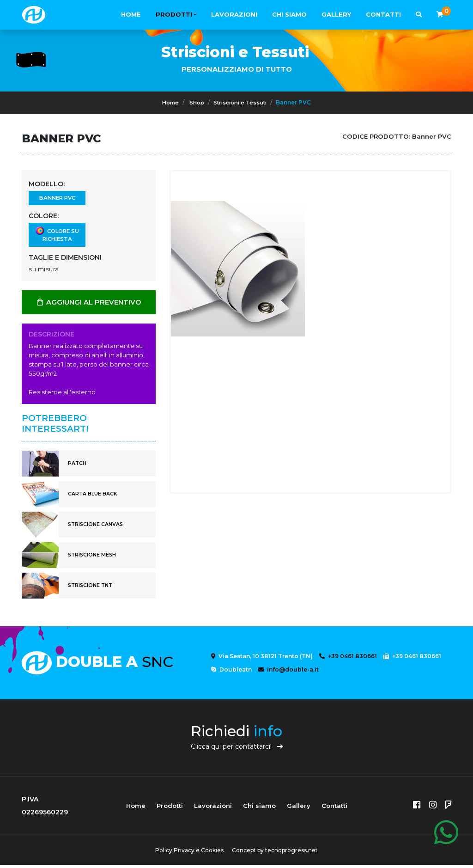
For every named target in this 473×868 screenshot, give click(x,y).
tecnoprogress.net (293, 853)
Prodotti (174, 14)
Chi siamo (289, 14)
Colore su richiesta (57, 237)
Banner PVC (57, 199)
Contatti (383, 14)
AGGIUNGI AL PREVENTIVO (89, 305)
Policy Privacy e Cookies (188, 853)
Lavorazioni (234, 14)
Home (131, 14)
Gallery (336, 14)
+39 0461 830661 (348, 659)
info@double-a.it (288, 673)
